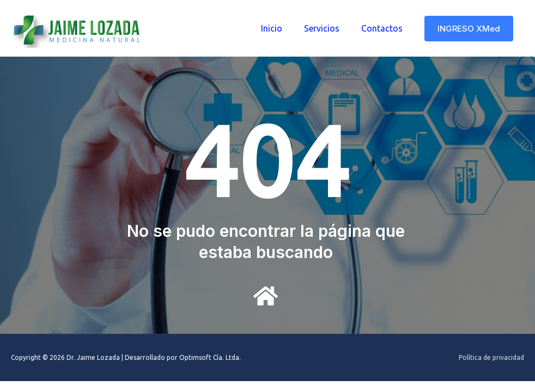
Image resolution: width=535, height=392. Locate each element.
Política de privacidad (491, 357)
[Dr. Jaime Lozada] (79, 27)
